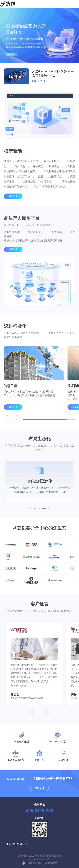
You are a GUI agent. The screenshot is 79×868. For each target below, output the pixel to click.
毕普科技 (22, 844)
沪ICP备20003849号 (39, 859)
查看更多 (13, 202)
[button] (27, 60)
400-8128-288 (39, 811)
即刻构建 (39, 788)
